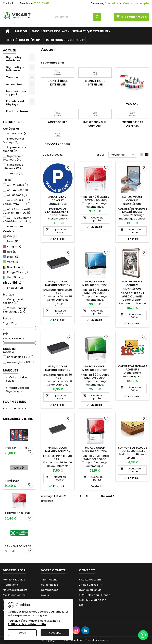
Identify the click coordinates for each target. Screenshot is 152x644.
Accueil (10, 50)
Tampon (21, 31)
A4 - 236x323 (17, 185)
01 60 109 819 (42, 3)
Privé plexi (13, 481)
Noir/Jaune (16, 267)
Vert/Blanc (16, 277)
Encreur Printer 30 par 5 (58, 376)
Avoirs (45, 595)
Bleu (13, 257)
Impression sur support (65, 40)
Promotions (10, 585)
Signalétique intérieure (23, 40)
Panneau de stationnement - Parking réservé (58, 212)
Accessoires (14, 84)
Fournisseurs (15, 402)
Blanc (13, 241)
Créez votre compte (136, 3)
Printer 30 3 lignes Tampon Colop (95, 376)
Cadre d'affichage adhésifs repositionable (132, 369)
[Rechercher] (76, 17)
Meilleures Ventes (18, 419)
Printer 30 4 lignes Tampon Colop (95, 291)
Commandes (50, 590)
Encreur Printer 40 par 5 (58, 458)
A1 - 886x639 (17, 195)
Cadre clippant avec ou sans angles (132, 296)
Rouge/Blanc (17, 272)
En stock (16, 288)
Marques (11, 370)
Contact (8, 3)
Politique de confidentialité (27, 624)
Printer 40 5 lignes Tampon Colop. (19, 513)
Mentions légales (14, 580)
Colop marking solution (15, 301)
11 (96, 496)
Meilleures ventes (14, 595)
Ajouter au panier (56, 231)
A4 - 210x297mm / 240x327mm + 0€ (16, 202)
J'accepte (55, 633)
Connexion (111, 3)
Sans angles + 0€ (20, 357)
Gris (12, 236)
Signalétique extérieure (90, 31)
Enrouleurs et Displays (50, 31)
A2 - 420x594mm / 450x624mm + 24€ (17, 220)
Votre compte (53, 570)
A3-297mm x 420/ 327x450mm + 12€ (17, 211)
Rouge (14, 246)
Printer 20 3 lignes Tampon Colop (95, 458)
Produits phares (17, 111)
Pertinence (123, 155)
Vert (13, 262)
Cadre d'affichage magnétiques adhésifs (132, 212)
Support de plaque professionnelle (132, 449)
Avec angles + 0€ (20, 362)
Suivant (108, 496)
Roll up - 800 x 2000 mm (19, 448)
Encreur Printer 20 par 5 (58, 291)
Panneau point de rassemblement (19, 546)
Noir (12, 252)
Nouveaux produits (15, 590)
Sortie (22, 633)
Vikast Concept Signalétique (15, 310)
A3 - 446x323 (18, 190)
